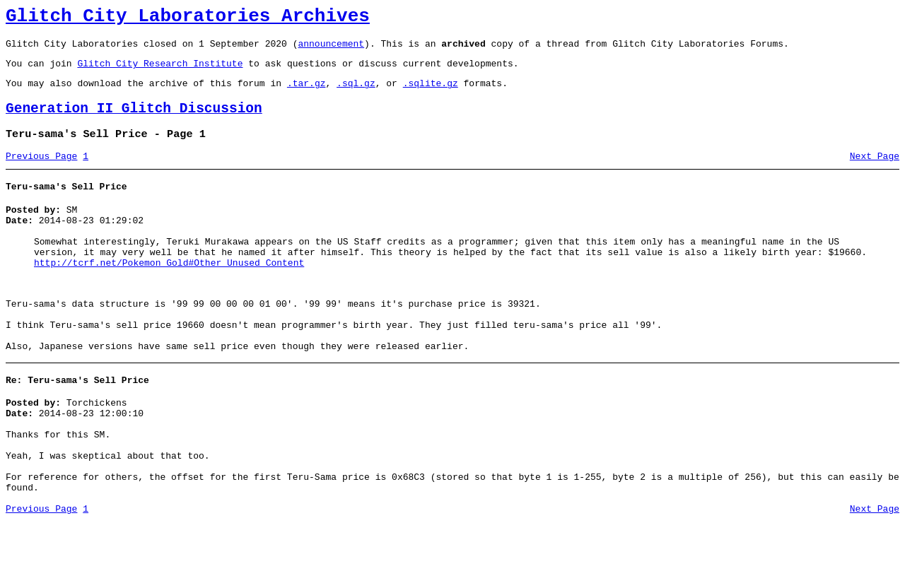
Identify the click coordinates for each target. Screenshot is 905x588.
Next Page (875, 173)
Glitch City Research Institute (160, 71)
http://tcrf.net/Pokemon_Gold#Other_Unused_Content (169, 293)
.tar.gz (306, 93)
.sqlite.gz (431, 93)
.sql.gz (356, 93)
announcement (331, 49)
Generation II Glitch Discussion (134, 121)
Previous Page (41, 173)
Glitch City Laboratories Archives (188, 18)
